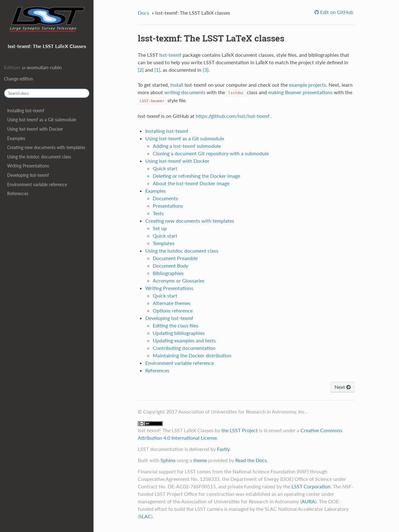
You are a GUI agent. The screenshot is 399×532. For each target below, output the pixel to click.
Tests (158, 213)
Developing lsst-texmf (28, 175)
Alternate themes (172, 303)
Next (343, 387)
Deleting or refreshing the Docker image (196, 176)
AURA (308, 501)
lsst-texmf (170, 55)
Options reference (173, 310)
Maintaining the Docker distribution (192, 355)
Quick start (165, 168)
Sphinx (168, 460)
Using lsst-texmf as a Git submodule (42, 120)
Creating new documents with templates (46, 147)
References (18, 193)
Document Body (171, 266)
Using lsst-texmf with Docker (35, 129)
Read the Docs (251, 460)
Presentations (168, 206)
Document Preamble (175, 258)
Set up (160, 228)
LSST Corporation (311, 486)
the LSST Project (240, 430)
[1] (157, 70)
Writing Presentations (28, 166)
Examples (16, 138)
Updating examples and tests (184, 340)
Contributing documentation (184, 348)
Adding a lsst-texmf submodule (187, 146)
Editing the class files (175, 325)
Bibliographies (168, 273)
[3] (206, 70)
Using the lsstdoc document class (39, 157)
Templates (164, 243)
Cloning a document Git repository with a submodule (211, 153)
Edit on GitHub (336, 12)
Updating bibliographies (179, 333)
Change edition (19, 79)
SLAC (145, 516)
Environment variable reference (37, 184)
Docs (143, 13)
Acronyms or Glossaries (179, 281)
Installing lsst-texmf (26, 111)
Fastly (223, 449)
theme (200, 460)
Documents (165, 198)
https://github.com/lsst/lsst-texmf (233, 116)
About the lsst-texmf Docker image (191, 183)
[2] (141, 70)
